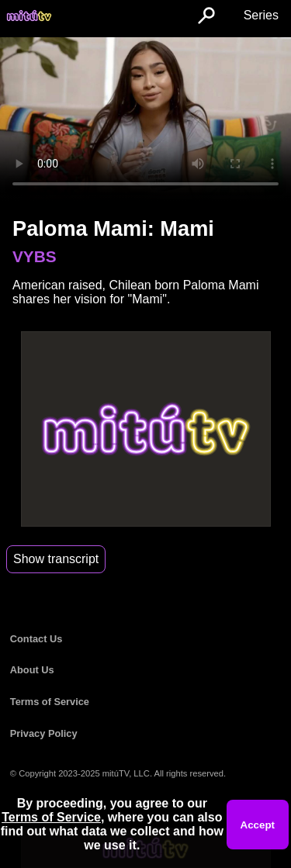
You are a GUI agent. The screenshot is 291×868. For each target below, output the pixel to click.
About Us (32, 670)
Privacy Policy (44, 733)
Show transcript (56, 559)
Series (261, 15)
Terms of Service (50, 702)
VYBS (35, 256)
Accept (258, 825)
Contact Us (36, 639)
